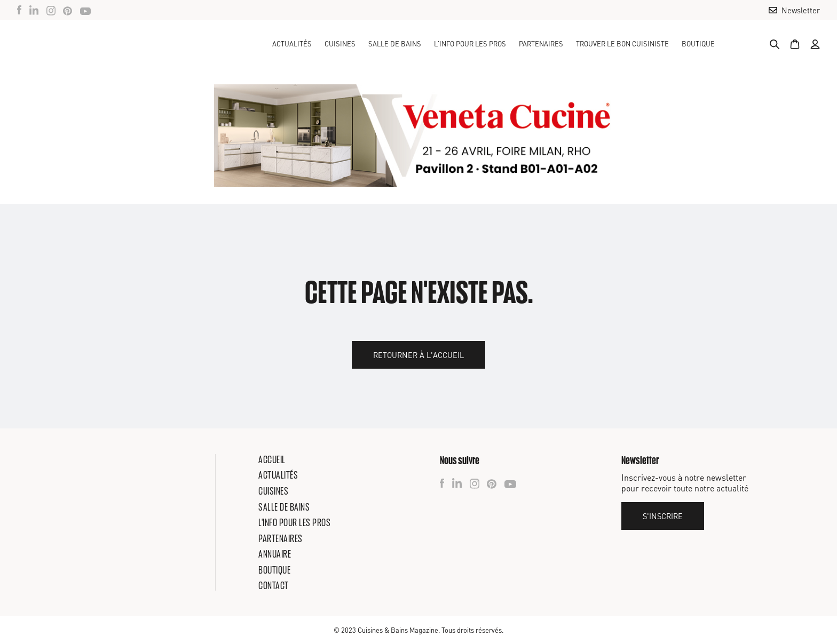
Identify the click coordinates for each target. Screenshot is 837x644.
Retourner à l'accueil (418, 355)
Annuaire (275, 554)
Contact (274, 585)
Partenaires (541, 44)
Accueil (272, 459)
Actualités (292, 44)
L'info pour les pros (294, 522)
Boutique (698, 44)
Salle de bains (284, 507)
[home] (77, 44)
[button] (340, 44)
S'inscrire (663, 516)
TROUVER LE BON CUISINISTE (622, 44)
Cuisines (273, 491)
